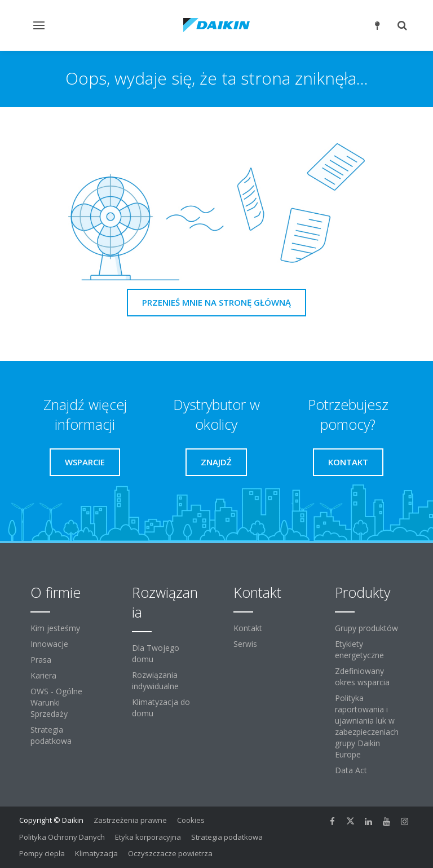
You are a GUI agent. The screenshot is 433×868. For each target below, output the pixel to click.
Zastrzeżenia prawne (130, 820)
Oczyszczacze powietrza (170, 853)
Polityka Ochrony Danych (62, 837)
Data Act (351, 770)
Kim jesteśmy (55, 628)
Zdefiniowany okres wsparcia (362, 677)
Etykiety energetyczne (359, 649)
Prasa (41, 660)
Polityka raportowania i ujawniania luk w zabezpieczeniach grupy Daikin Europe (367, 726)
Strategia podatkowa (51, 735)
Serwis (245, 644)
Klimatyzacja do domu (161, 708)
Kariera (43, 675)
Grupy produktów (366, 628)
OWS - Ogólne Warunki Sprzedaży (56, 702)
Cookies (191, 820)
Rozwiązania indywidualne (155, 680)
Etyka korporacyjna (148, 837)
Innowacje (49, 644)
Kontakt (248, 628)
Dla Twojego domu (156, 653)
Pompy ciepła (42, 853)
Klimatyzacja (96, 853)
